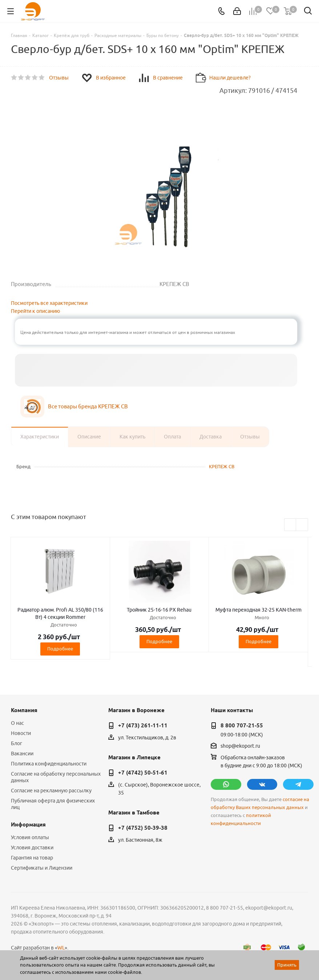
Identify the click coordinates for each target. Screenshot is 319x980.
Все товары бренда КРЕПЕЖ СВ (88, 406)
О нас (17, 723)
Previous (290, 525)
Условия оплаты (30, 837)
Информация (28, 825)
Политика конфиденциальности (49, 764)
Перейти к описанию (35, 311)
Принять (287, 965)
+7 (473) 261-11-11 (143, 726)
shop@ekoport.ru (240, 746)
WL (61, 948)
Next (302, 525)
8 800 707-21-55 (242, 726)
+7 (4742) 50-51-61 (143, 773)
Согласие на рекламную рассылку (51, 791)
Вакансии (22, 754)
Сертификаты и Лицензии (42, 868)
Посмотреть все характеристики (49, 303)
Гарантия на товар (32, 858)
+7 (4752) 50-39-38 (143, 828)
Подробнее (60, 649)
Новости (21, 733)
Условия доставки (32, 848)
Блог (17, 743)
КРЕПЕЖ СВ (222, 466)
